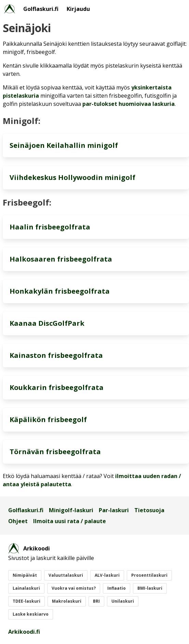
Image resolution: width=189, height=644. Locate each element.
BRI (96, 601)
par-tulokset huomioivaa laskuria (129, 104)
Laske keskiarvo (31, 614)
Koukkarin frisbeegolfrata (57, 387)
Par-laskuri (114, 510)
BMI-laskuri (150, 588)
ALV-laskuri (107, 575)
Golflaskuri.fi (41, 9)
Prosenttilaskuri (149, 575)
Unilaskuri (123, 601)
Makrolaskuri (67, 601)
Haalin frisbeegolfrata (50, 227)
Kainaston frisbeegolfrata (56, 355)
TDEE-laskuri (26, 601)
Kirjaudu (78, 9)
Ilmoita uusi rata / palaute (70, 521)
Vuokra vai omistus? (74, 588)
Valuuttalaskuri (66, 575)
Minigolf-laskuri (71, 510)
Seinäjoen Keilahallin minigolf (64, 145)
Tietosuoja (149, 510)
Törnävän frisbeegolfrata (55, 452)
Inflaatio (117, 588)
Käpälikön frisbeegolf (48, 419)
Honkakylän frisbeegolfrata (60, 291)
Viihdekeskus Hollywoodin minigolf (72, 177)
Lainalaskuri (26, 588)
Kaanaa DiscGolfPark (47, 323)
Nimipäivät (25, 575)
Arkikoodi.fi (24, 632)
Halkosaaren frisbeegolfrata (61, 259)
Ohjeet (18, 521)
